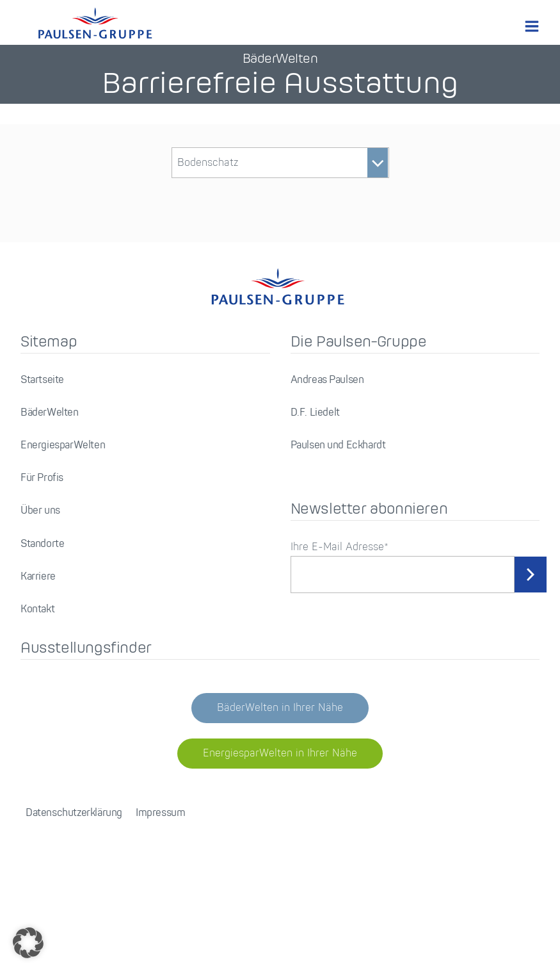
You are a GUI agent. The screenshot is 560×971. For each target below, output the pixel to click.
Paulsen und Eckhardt (338, 445)
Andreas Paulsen (327, 380)
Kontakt (37, 609)
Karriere (38, 577)
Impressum (160, 813)
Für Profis (42, 478)
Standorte (42, 544)
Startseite (42, 380)
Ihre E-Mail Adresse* (340, 547)
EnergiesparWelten (63, 445)
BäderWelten (50, 413)
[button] (28, 943)
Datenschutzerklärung (74, 813)
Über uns (40, 511)
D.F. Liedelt (315, 413)
